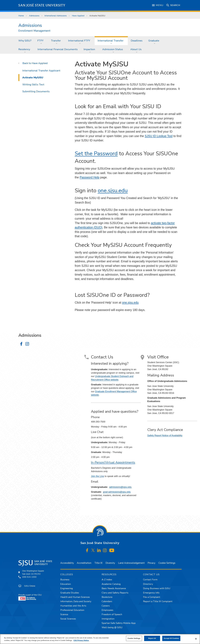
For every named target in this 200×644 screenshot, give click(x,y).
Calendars (107, 601)
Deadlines (137, 41)
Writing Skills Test (33, 85)
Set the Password (96, 154)
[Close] (196, 639)
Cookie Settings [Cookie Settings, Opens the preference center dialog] (134, 638)
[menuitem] (25, 41)
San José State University (42, 5)
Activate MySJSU (97, 16)
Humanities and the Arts (73, 606)
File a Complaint (152, 597)
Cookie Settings (167, 563)
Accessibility (67, 563)
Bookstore (107, 597)
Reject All (152, 638)
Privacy (151, 563)
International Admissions (56, 16)
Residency (24, 49)
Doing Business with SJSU (157, 588)
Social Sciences (68, 619)
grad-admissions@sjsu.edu (117, 492)
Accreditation (84, 563)
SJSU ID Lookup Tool (159, 136)
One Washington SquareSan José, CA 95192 (33, 572)
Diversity (110, 563)
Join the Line (97, 476)
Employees (107, 610)
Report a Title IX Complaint (158, 601)
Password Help (89, 177)
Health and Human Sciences (75, 597)
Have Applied (78, 16)
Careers (106, 606)
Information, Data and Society (76, 601)
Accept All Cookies (171, 638)
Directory (148, 584)
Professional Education (72, 610)
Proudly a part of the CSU (30, 597)
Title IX (98, 563)
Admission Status (113, 49)
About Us (136, 49)
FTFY (40, 41)
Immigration (108, 619)
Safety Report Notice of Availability (165, 436)
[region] (100, 639)
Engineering (67, 588)
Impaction (89, 49)
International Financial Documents (58, 49)
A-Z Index (107, 580)
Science (64, 614)
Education (66, 584)
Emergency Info (151, 593)
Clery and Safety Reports (115, 593)
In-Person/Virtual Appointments (113, 462)
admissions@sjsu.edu (120, 487)
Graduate (154, 41)
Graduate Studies (70, 593)
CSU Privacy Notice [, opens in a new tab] (81, 640)
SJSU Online (30, 586)
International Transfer (111, 41)
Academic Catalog (111, 584)
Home (21, 16)
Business (65, 580)
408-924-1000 (29, 577)
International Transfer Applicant (41, 71)
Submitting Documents (36, 91)
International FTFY (79, 41)
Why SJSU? (25, 41)
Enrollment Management (34, 31)
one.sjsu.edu (113, 191)
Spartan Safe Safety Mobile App (119, 623)
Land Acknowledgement (131, 563)
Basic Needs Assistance (114, 588)
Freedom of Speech (112, 614)
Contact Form (150, 580)
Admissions (34, 16)
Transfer (56, 41)
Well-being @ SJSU (112, 627)
